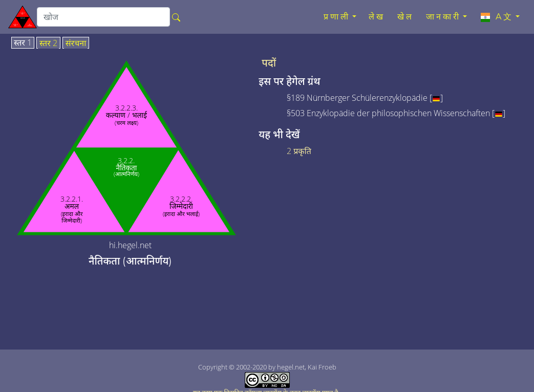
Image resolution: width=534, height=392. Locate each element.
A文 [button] (496, 17)
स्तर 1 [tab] (23, 43)
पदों (269, 63)
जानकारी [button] (443, 17)
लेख (377, 17)
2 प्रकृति (299, 151)
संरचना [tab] (76, 43)
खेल (405, 17)
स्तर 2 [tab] (48, 43)
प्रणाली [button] (337, 17)
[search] (103, 17)
